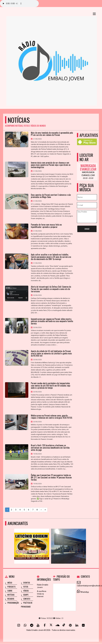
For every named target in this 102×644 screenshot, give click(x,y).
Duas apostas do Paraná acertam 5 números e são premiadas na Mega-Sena (51, 196)
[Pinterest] (70, 625)
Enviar (87, 229)
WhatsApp (85, 592)
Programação (13, 603)
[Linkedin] (77, 625)
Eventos (27, 583)
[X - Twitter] (51, 625)
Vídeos (26, 591)
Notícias (11, 595)
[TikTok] (64, 625)
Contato (27, 599)
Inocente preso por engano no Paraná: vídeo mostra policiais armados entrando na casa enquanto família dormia (52, 321)
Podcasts (11, 587)
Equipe (26, 595)
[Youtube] (38, 625)
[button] (94, 14)
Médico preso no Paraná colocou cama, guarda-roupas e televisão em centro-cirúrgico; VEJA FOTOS (52, 417)
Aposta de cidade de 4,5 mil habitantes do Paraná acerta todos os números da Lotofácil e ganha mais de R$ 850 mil (51, 353)
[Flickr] (83, 625)
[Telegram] (32, 625)
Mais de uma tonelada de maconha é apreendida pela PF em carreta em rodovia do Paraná (52, 134)
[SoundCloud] (58, 625)
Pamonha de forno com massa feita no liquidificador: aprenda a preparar (46, 226)
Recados (11, 599)
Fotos (26, 587)
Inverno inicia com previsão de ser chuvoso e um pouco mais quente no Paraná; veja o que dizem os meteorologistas (51, 165)
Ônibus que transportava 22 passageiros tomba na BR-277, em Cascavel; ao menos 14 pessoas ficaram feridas (51, 478)
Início (10, 583)
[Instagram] (19, 625)
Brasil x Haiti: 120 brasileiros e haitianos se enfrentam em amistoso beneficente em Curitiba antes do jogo (50, 448)
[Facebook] (45, 625)
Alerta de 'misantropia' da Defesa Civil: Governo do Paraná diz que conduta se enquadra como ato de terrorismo (51, 289)
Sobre (10, 591)
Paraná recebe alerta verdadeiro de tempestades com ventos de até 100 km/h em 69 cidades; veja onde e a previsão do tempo (51, 386)
